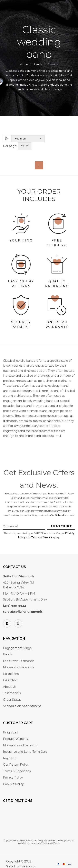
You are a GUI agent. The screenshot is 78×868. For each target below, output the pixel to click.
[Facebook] (7, 623)
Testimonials (12, 693)
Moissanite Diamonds (18, 667)
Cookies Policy (13, 784)
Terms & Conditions (17, 771)
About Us (10, 687)
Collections (11, 674)
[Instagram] (18, 623)
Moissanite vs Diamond (20, 745)
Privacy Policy (13, 777)
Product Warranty (16, 739)
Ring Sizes (11, 732)
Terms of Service (42, 537)
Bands (8, 654)
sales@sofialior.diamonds (60, 515)
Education (10, 680)
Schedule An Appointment (22, 706)
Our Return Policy (16, 765)
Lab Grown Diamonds (19, 661)
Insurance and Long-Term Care (25, 752)
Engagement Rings (17, 648)
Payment (10, 758)
